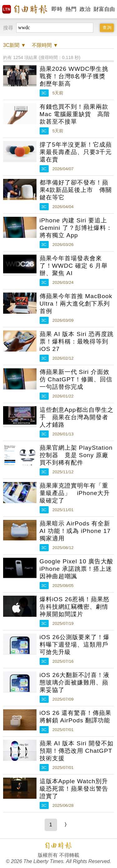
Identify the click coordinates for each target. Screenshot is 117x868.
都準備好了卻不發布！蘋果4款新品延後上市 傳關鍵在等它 (76, 190)
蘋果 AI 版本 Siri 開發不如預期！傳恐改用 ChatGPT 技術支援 (77, 751)
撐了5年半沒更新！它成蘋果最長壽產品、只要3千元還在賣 (76, 152)
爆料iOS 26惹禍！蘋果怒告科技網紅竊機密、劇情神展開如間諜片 (75, 607)
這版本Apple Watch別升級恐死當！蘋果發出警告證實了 (74, 789)
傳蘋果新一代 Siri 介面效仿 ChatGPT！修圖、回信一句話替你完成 (76, 379)
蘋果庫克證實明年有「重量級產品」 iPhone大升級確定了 (75, 493)
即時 (57, 9)
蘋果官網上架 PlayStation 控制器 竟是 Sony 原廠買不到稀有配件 (76, 455)
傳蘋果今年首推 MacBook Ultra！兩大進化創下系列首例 (76, 304)
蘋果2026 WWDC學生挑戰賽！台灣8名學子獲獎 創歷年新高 (76, 76)
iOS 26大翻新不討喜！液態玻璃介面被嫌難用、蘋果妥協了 (75, 682)
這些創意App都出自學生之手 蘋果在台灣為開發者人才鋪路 (77, 417)
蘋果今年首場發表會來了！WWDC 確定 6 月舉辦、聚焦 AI (74, 266)
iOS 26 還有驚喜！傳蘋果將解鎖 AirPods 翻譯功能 (76, 717)
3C (44, 93)
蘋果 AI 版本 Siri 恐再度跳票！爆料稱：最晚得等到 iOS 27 (77, 341)
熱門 (71, 9)
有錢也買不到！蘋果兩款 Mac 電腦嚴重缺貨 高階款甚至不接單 (75, 114)
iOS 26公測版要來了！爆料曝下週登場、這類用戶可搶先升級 (75, 645)
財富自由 (104, 9)
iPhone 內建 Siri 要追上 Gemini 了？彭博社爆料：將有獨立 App (76, 228)
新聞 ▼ (15, 45)
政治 (85, 9)
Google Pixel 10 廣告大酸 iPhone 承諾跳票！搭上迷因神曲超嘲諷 (77, 569)
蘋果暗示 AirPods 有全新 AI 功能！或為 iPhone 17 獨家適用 (75, 531)
